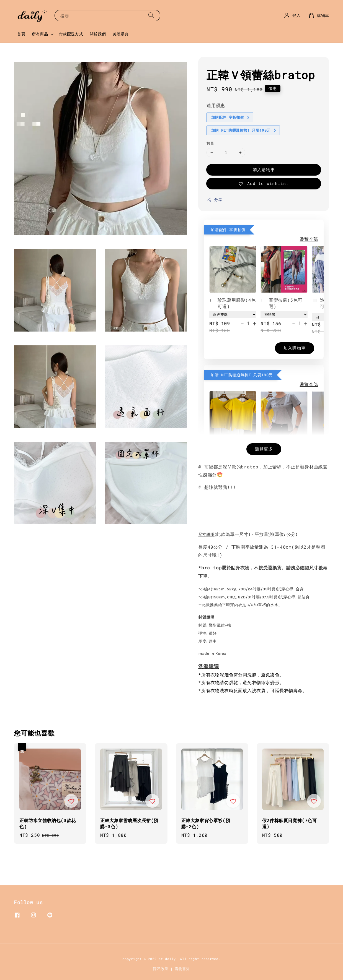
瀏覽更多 (264, 449)
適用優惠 (216, 105)
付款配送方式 (71, 34)
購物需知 (182, 969)
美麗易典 (121, 34)
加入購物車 (264, 170)
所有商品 (40, 34)
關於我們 (98, 34)
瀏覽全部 (309, 239)
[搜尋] (151, 15)
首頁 (21, 34)
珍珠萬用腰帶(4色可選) (232, 303)
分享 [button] (214, 200)
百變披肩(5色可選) (281, 303)
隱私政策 (161, 969)
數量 (210, 143)
